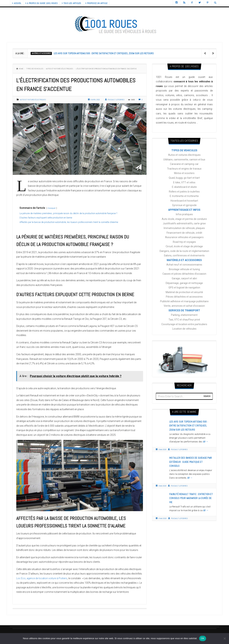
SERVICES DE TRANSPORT (184, 310)
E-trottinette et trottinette (184, 196)
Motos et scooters (184, 173)
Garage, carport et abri (184, 278)
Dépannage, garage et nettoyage (184, 283)
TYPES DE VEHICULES (35, 69)
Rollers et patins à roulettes (184, 192)
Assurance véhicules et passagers (184, 237)
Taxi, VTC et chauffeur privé (184, 320)
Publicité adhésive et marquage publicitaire (184, 301)
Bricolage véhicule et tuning (184, 269)
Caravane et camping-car (184, 164)
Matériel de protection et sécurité (184, 292)
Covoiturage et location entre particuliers (184, 324)
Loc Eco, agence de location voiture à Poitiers (42, 578)
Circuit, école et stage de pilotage (184, 246)
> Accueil (17, 3)
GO (206, 442)
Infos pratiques (184, 214)
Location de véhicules (184, 329)
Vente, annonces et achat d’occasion (184, 306)
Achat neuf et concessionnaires (184, 265)
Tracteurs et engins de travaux (184, 169)
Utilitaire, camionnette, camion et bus (184, 160)
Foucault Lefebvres (115, 100)
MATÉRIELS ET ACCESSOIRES (41, 53)
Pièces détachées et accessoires (184, 297)
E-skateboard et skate (184, 187)
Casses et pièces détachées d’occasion (184, 274)
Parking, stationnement (184, 315)
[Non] (225, 638)
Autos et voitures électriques (59, 69)
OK (203, 638)
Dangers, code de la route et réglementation (184, 251)
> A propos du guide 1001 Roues (44, 3)
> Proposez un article (102, 3)
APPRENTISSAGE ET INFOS (184, 210)
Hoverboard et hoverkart (184, 201)
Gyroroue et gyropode (184, 205)
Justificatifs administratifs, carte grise (184, 223)
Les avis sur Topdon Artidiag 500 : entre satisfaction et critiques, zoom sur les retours (104, 53)
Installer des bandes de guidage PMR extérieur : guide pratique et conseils (191, 462)
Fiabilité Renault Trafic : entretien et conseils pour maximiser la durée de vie (191, 498)
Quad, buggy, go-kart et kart (184, 178)
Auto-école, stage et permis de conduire (184, 219)
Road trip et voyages (184, 242)
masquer (52, 208)
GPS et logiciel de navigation (184, 288)
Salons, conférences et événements (184, 255)
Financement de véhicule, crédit (184, 233)
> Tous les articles (75, 3)
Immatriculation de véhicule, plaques (184, 228)
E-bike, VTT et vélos (184, 182)
